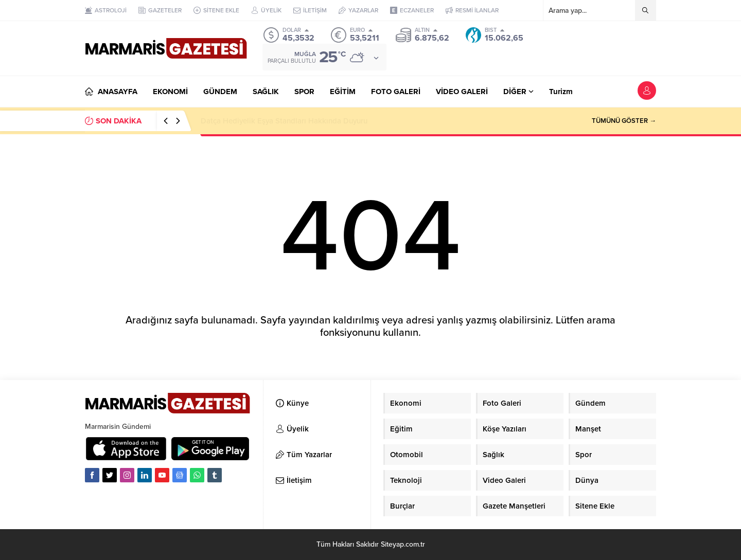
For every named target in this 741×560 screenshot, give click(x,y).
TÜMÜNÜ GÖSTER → (624, 121)
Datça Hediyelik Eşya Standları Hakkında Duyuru (284, 121)
